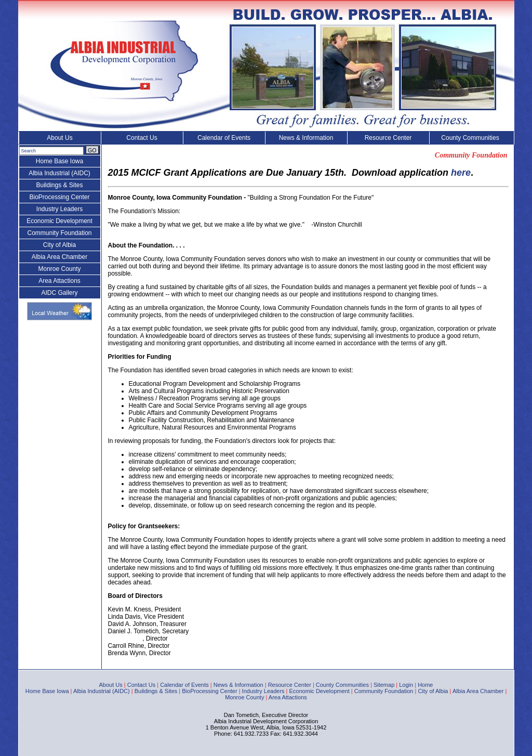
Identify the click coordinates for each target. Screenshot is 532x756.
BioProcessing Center (59, 197)
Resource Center (388, 138)
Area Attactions (59, 281)
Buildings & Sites (59, 185)
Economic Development (59, 221)
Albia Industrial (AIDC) (59, 173)
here (461, 173)
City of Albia (59, 245)
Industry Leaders (59, 209)
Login (406, 685)
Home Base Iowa (59, 161)
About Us (59, 138)
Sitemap (384, 685)
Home (425, 685)
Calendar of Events (224, 138)
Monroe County (59, 269)
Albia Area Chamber (59, 257)
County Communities (470, 138)
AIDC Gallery (59, 293)
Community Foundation (59, 233)
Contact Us (142, 138)
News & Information (306, 138)
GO (92, 150)
